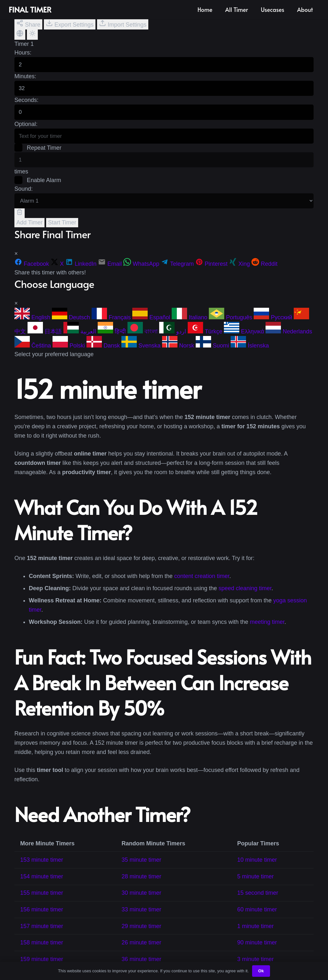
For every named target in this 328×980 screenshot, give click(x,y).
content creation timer (202, 582)
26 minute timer (141, 949)
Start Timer (62, 229)
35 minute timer (141, 866)
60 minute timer (257, 916)
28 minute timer (141, 883)
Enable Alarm (38, 185)
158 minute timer (42, 949)
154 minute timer (42, 883)
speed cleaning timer (245, 595)
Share (28, 24)
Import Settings (123, 24)
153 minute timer (42, 866)
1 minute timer (256, 932)
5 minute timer (256, 883)
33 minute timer (141, 916)
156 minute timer (42, 916)
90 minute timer (257, 949)
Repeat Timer (38, 152)
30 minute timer (141, 899)
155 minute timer (42, 899)
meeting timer (267, 628)
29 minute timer (141, 932)
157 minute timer (42, 932)
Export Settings (70, 24)
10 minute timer (257, 866)
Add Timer (29, 229)
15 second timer (258, 899)
